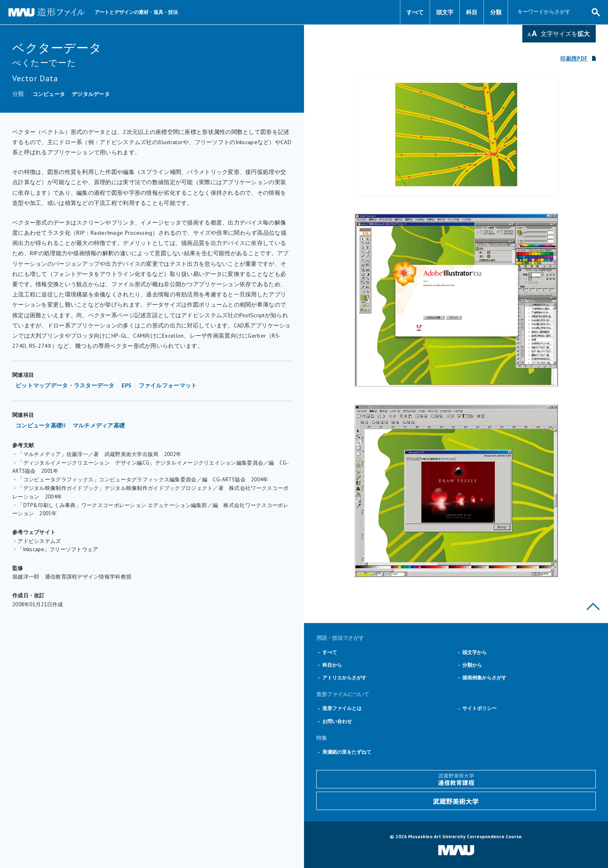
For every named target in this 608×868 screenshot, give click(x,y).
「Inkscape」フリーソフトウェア (58, 549)
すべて (415, 12)
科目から (332, 665)
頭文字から (475, 652)
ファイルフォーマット (168, 385)
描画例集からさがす (484, 678)
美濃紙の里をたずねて (347, 752)
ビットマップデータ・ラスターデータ (65, 385)
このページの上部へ (593, 606)
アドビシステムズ (39, 541)
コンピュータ (49, 94)
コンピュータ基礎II (41, 425)
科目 (472, 12)
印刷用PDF (574, 59)
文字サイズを (565, 34)
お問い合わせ (337, 721)
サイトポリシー (479, 708)
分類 (496, 12)
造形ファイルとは (342, 708)
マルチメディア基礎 (99, 425)
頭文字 (445, 12)
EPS (127, 385)
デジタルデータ (91, 94)
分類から (472, 665)
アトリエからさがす (344, 678)
